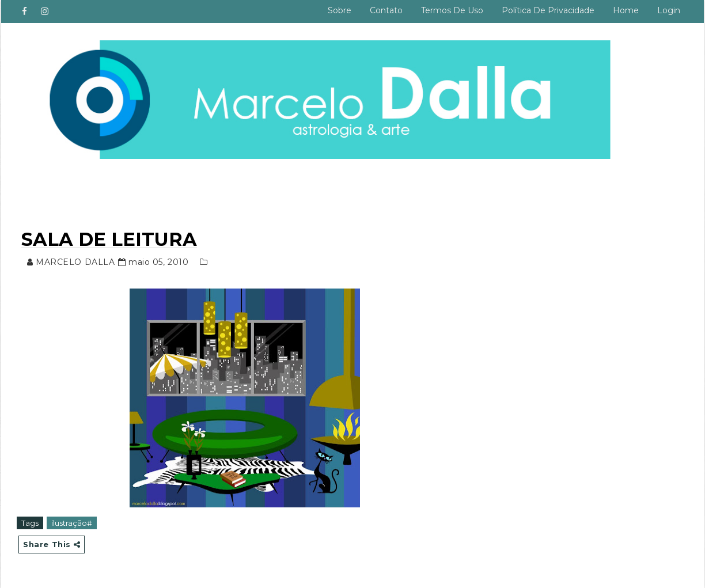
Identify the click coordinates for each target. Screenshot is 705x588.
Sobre (340, 10)
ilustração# (72, 523)
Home (626, 10)
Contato (386, 10)
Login (669, 10)
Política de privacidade (548, 10)
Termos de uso (452, 10)
